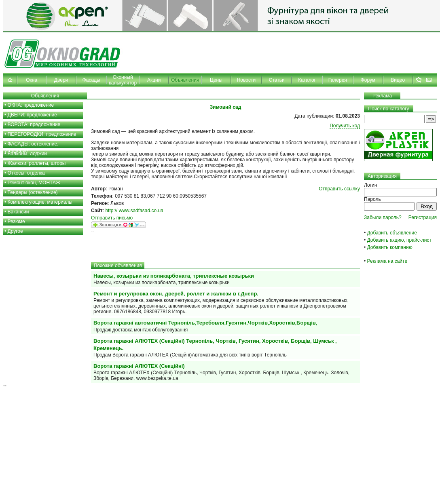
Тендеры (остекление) (33, 192)
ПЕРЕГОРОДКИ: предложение (42, 134)
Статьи (277, 80)
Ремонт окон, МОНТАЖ (34, 183)
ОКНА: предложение (31, 105)
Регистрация (423, 217)
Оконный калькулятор (123, 80)
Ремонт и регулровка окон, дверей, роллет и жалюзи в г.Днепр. (176, 294)
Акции (154, 80)
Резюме (16, 221)
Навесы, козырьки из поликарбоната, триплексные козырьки (174, 276)
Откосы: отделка (26, 173)
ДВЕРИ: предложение (32, 115)
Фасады (91, 80)
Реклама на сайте (387, 261)
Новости (246, 80)
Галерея (338, 80)
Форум (368, 80)
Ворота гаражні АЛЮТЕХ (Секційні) (139, 366)
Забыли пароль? (383, 217)
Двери (61, 80)
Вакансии (18, 212)
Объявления (185, 80)
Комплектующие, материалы (40, 202)
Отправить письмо (112, 218)
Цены (216, 80)
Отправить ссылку (339, 189)
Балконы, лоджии (27, 154)
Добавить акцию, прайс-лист (399, 240)
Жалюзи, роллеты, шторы (37, 163)
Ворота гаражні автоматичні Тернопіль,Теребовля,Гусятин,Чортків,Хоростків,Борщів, (205, 323)
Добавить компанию (390, 247)
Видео (398, 80)
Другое (15, 231)
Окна (32, 80)
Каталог (307, 80)
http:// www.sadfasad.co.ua (134, 211)
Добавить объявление (392, 233)
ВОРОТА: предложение (34, 124)
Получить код (345, 126)
